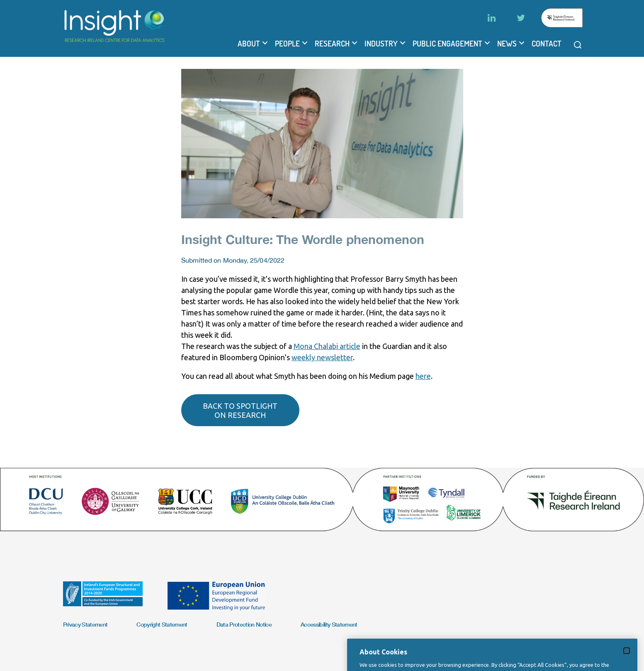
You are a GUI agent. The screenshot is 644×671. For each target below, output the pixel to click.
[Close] (627, 657)
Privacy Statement (85, 624)
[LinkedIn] (492, 18)
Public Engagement (447, 44)
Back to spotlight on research (240, 410)
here (423, 376)
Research (332, 44)
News (507, 44)
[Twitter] (521, 18)
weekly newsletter (322, 357)
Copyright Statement (162, 624)
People (287, 44)
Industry (381, 44)
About (249, 44)
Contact (547, 44)
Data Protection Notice (244, 624)
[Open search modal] (578, 45)
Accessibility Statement (329, 624)
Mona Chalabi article (327, 346)
